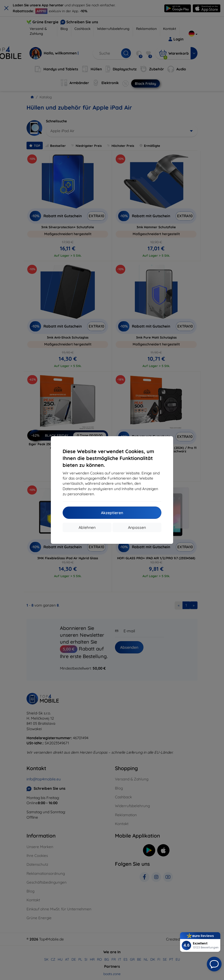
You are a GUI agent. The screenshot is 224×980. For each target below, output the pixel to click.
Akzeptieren (112, 513)
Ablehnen (87, 527)
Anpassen (137, 527)
